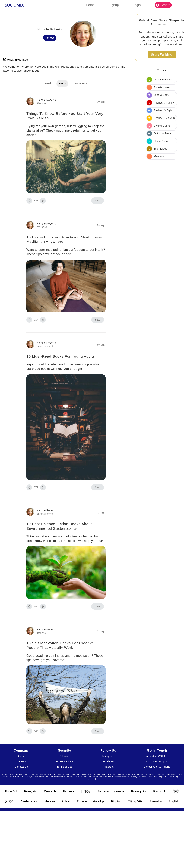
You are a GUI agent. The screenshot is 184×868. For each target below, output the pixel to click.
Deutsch (50, 791)
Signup (114, 5)
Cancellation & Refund (157, 767)
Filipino (116, 801)
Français (30, 791)
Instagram (108, 756)
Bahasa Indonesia (111, 791)
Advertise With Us (157, 756)
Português (139, 791)
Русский (159, 791)
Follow (50, 38)
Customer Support (157, 761)
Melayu (50, 801)
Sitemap (65, 756)
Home (90, 5)
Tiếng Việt (135, 801)
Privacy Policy (64, 761)
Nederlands (29, 801)
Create (163, 5)
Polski (66, 801)
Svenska (156, 801)
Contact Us (21, 767)
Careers (21, 761)
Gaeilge (99, 801)
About (21, 756)
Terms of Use (65, 767)
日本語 (86, 791)
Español (11, 791)
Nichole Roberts (46, 100)
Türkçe (82, 801)
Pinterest (108, 767)
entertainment (45, 346)
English (174, 801)
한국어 (10, 801)
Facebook (108, 761)
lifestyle (41, 103)
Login (137, 5)
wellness (42, 227)
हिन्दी (176, 791)
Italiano (68, 791)
